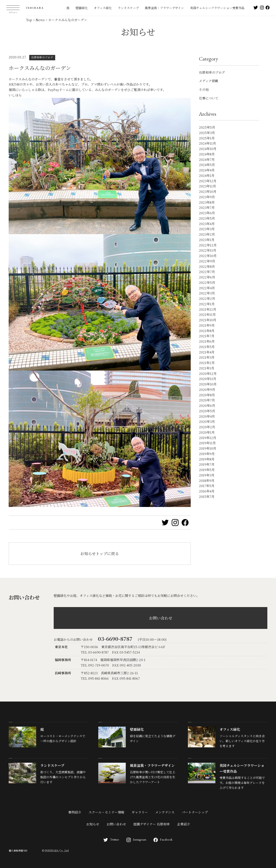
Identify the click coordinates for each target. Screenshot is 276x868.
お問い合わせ (161, 618)
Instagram (136, 839)
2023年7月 (207, 207)
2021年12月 (208, 309)
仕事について (209, 98)
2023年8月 (207, 202)
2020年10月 (208, 384)
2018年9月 (207, 480)
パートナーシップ (195, 812)
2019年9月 (207, 454)
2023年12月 (208, 181)
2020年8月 (207, 395)
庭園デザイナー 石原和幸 (152, 824)
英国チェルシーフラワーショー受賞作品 (217, 8)
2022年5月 (207, 282)
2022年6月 (207, 277)
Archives (208, 114)
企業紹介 (184, 824)
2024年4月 (207, 170)
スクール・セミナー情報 (106, 812)
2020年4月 (207, 416)
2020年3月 (207, 421)
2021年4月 (207, 352)
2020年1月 (207, 432)
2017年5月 (207, 486)
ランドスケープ (128, 8)
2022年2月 (207, 298)
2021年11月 (207, 314)
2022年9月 (207, 261)
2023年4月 (207, 224)
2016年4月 (207, 491)
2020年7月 (207, 400)
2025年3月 (207, 133)
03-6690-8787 (115, 639)
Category (208, 59)
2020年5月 (207, 411)
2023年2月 (207, 234)
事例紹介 (75, 812)
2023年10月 (208, 191)
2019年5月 (207, 470)
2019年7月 (207, 464)
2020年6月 (207, 405)
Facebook (163, 839)
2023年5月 (207, 218)
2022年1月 (207, 304)
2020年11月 (208, 379)
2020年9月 (207, 389)
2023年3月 (207, 229)
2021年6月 (207, 341)
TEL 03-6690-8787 (95, 652)
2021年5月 (207, 347)
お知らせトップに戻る (100, 553)
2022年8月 (207, 266)
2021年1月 (207, 368)
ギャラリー (140, 812)
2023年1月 (207, 240)
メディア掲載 (209, 81)
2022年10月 (208, 256)
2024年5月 (207, 165)
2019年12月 (208, 438)
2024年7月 (207, 159)
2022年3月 (207, 293)
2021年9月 (207, 325)
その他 (204, 89)
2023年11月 (207, 186)
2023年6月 (207, 213)
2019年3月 (207, 475)
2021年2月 (207, 363)
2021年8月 (207, 331)
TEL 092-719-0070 (95, 665)
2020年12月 (208, 373)
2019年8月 (207, 459)
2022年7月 (207, 272)
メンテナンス (165, 812)
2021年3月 (207, 357)
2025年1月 (207, 138)
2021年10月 (208, 320)
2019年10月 (208, 448)
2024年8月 (207, 154)
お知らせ (93, 824)
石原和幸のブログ (212, 72)
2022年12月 (208, 245)
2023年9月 (207, 197)
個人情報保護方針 (18, 850)
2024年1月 (207, 175)
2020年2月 (207, 427)
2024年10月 (208, 149)
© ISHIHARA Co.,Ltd (55, 851)
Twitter (111, 839)
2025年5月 (207, 127)
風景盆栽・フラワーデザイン (164, 8)
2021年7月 (207, 336)
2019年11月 (207, 443)
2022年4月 (207, 288)
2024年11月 (207, 143)
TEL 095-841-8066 (95, 678)
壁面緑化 (82, 8)
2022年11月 (208, 250)
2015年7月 (207, 496)
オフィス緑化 (103, 8)
